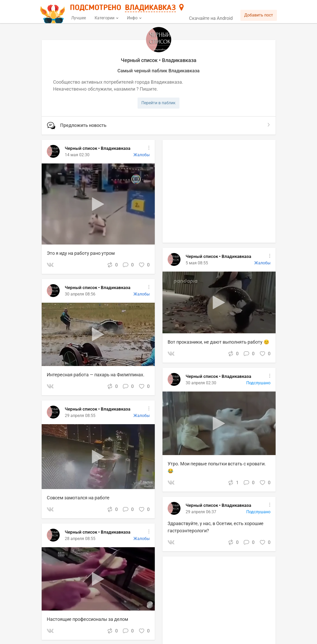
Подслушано (258, 512)
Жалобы (142, 416)
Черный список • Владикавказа (98, 409)
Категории (106, 18)
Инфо (134, 18)
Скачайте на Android (211, 18)
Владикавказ (150, 8)
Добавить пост (259, 15)
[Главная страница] (53, 12)
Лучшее (79, 18)
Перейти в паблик (158, 103)
